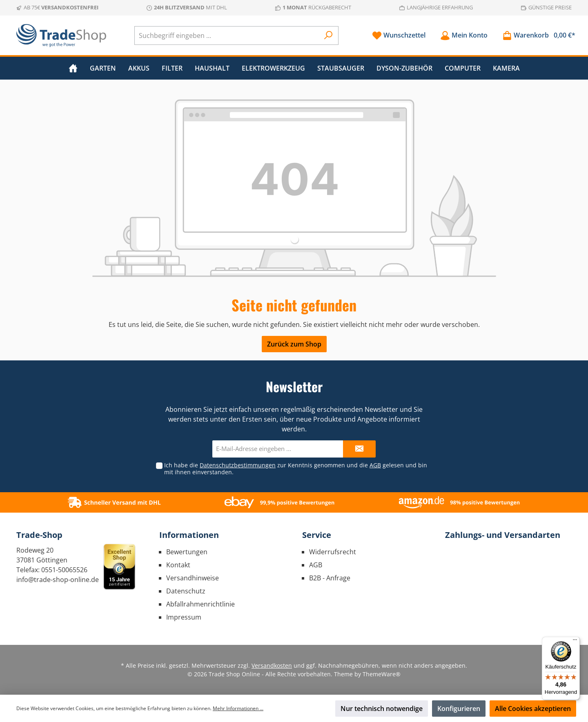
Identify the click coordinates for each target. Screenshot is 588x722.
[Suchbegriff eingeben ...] (227, 36)
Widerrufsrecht (333, 552)
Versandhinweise (193, 578)
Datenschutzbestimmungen (238, 465)
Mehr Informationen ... (238, 708)
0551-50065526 (64, 570)
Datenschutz (186, 591)
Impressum (184, 617)
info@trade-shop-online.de (58, 580)
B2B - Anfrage (330, 578)
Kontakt (178, 565)
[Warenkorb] (536, 35)
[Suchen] (329, 36)
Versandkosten (272, 665)
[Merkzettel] (399, 35)
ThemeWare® (382, 674)
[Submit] (359, 449)
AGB (375, 465)
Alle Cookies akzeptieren (533, 709)
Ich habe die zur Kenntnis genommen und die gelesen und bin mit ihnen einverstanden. (296, 469)
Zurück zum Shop (294, 344)
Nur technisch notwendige (382, 709)
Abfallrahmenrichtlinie (200, 604)
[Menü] (575, 642)
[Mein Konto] (464, 35)
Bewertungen (187, 552)
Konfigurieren (459, 709)
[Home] (73, 68)
